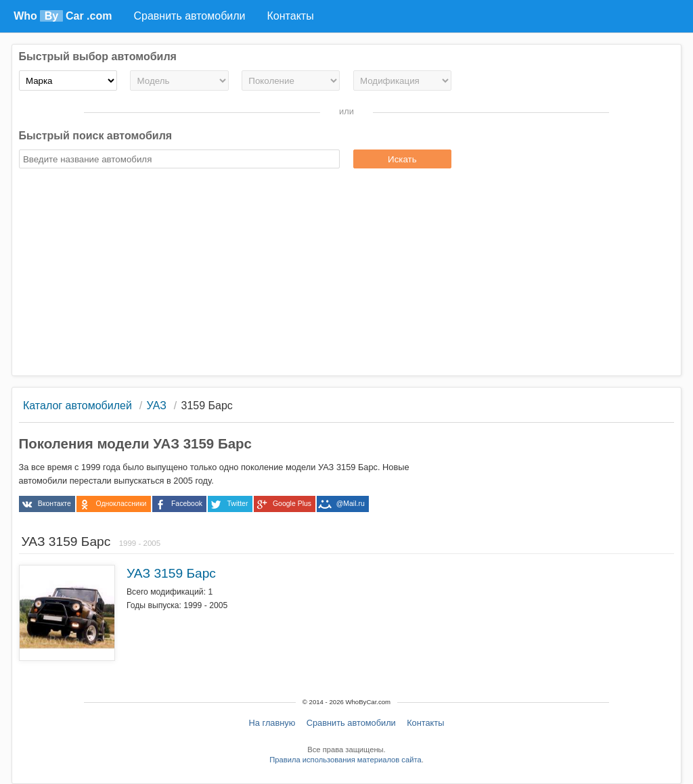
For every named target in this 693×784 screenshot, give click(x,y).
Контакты (425, 723)
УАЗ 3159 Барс (171, 573)
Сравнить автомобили (351, 723)
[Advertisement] (347, 274)
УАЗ (157, 406)
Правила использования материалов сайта (345, 760)
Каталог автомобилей (77, 406)
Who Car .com (63, 16)
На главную (272, 723)
